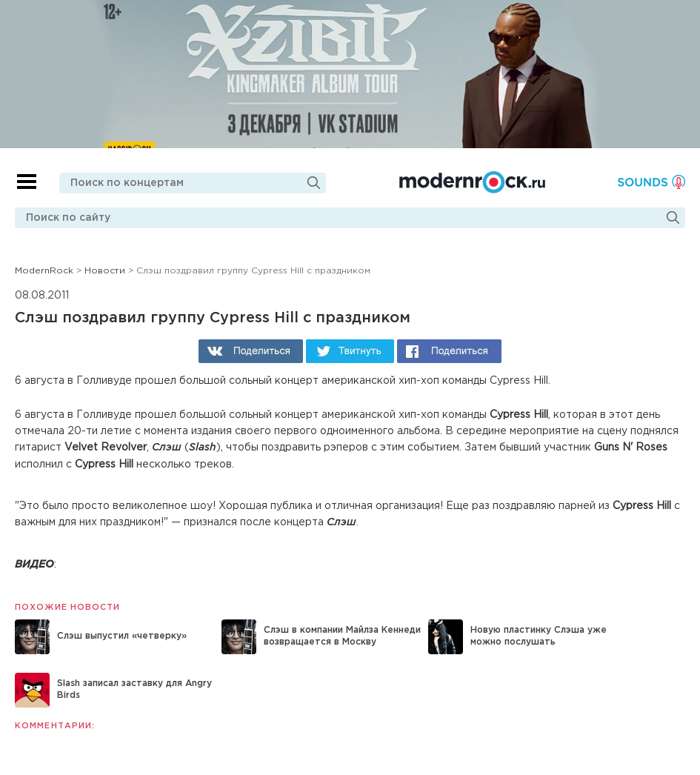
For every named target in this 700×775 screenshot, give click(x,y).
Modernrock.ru (472, 182)
